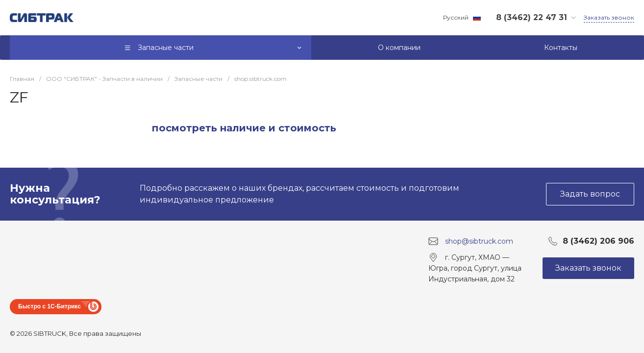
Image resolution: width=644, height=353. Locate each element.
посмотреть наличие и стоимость (244, 128)
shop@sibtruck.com (479, 241)
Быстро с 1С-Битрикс (50, 306)
